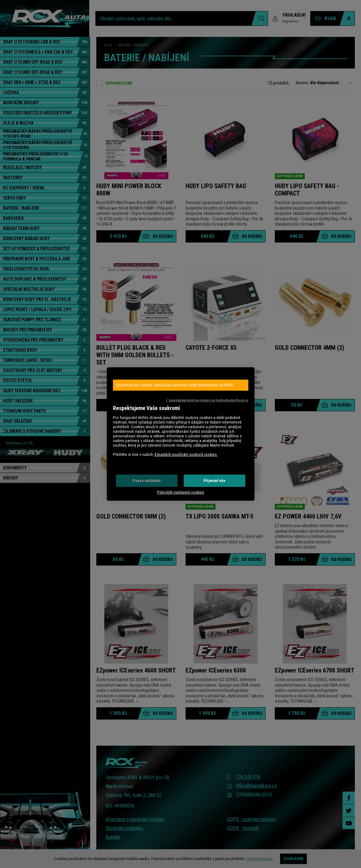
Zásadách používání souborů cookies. (186, 454)
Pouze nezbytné (147, 481)
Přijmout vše (214, 481)
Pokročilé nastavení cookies (180, 492)
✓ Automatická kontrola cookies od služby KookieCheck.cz (207, 400)
